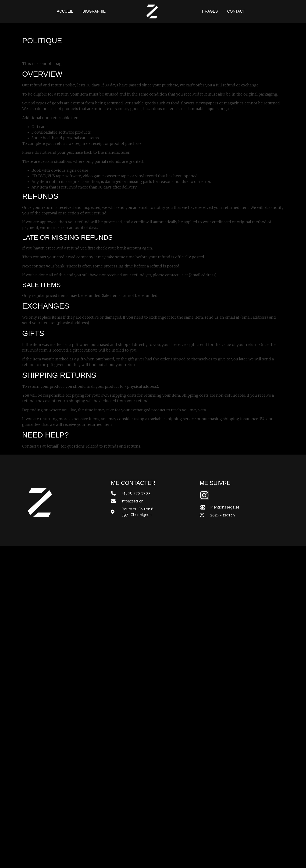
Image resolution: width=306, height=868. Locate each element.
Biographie (94, 11)
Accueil (65, 11)
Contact (236, 11)
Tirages (210, 11)
